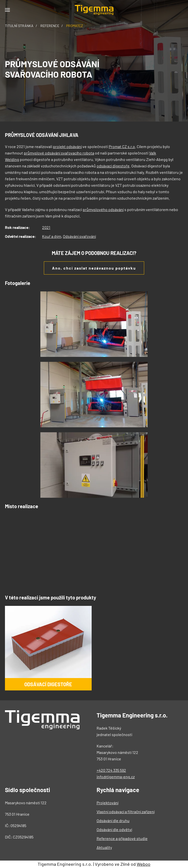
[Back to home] (94, 10)
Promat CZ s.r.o (122, 146)
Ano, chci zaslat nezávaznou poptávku (94, 268)
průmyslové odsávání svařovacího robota (59, 153)
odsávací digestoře (113, 166)
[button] (7, 10)
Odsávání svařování (79, 236)
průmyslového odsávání (103, 209)
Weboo (144, 864)
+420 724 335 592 (111, 770)
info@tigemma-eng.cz (116, 777)
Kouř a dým (52, 236)
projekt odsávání (67, 146)
